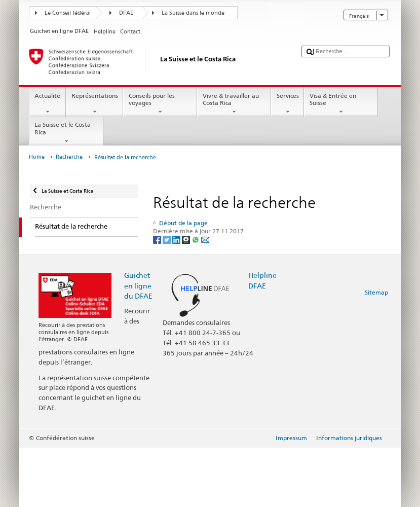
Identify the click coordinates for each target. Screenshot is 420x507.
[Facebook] (158, 240)
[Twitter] (167, 240)
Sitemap (376, 292)
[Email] (205, 240)
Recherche (69, 157)
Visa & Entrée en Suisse (341, 104)
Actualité (48, 104)
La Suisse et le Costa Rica (66, 133)
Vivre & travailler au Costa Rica (234, 104)
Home (37, 157)
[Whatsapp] (196, 240)
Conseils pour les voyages (160, 104)
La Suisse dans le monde (193, 13)
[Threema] (187, 240)
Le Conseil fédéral (68, 13)
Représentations (94, 104)
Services (288, 104)
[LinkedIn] (177, 240)
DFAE (126, 13)
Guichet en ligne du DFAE (138, 285)
